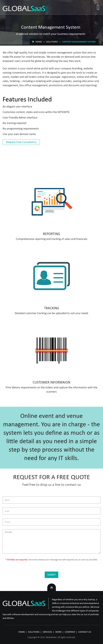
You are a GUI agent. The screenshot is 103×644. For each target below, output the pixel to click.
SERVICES (47, 632)
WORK (58, 632)
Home (39, 42)
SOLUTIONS (34, 632)
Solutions (52, 42)
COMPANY (70, 632)
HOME (22, 632)
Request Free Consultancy (21, 142)
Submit (51, 575)
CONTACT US (85, 632)
